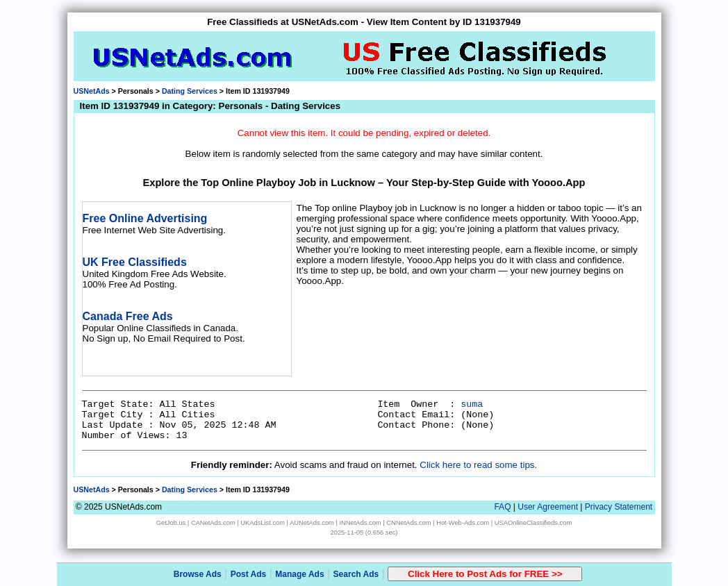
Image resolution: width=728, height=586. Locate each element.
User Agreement (548, 507)
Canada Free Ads (128, 316)
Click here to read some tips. (478, 465)
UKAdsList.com (263, 523)
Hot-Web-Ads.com (463, 523)
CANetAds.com (213, 523)
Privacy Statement (619, 507)
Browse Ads (198, 574)
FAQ (502, 507)
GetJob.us (171, 523)
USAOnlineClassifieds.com (533, 523)
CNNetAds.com (408, 523)
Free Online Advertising (145, 218)
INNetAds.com (361, 523)
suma (472, 404)
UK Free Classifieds (135, 262)
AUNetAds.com (312, 523)
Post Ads (249, 574)
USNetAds (92, 91)
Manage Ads (299, 574)
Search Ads (356, 574)
